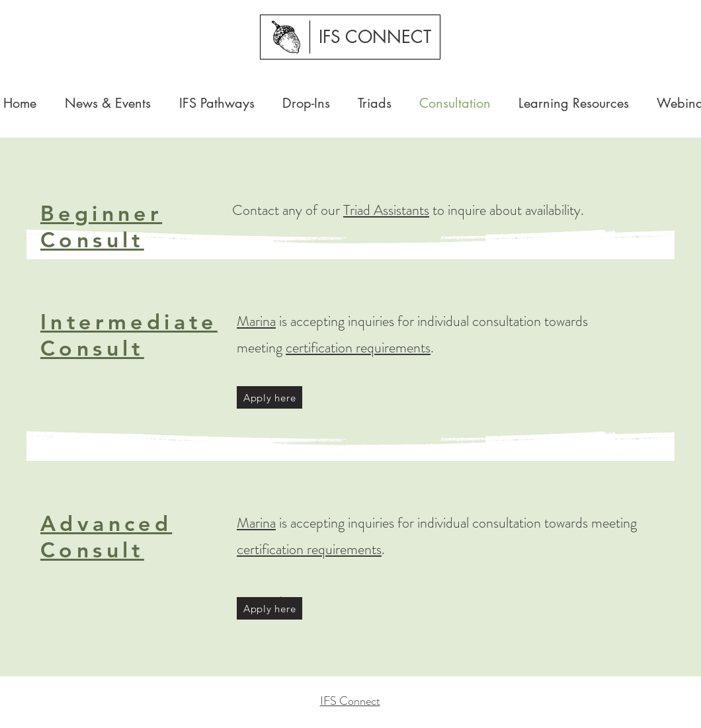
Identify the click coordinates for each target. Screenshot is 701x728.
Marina (256, 321)
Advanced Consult (106, 536)
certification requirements (358, 347)
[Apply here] (269, 397)
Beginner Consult (101, 226)
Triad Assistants (386, 210)
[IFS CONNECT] (375, 37)
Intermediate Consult (129, 335)
